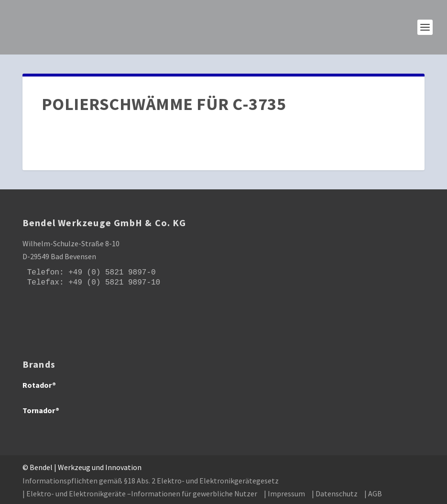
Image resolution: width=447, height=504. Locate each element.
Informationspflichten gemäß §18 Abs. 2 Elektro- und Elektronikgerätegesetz (151, 481)
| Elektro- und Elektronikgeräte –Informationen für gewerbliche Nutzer (140, 493)
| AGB (373, 493)
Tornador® (41, 410)
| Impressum (284, 493)
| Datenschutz (335, 493)
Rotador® (39, 385)
